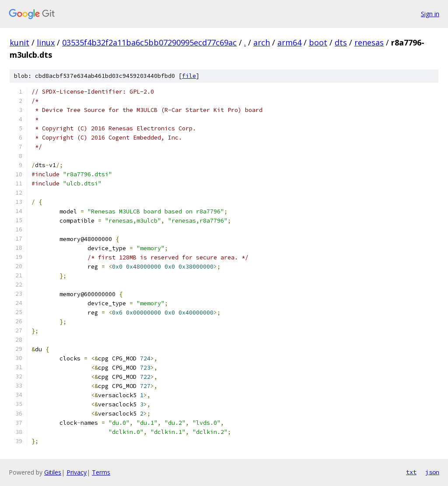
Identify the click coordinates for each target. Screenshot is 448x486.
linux (46, 42)
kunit (19, 42)
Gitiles (53, 472)
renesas (369, 42)
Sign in (430, 14)
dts (341, 42)
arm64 (289, 42)
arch (262, 42)
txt (411, 472)
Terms (101, 472)
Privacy (77, 472)
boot (318, 42)
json (432, 472)
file (189, 76)
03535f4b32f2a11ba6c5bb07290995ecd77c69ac (149, 42)
